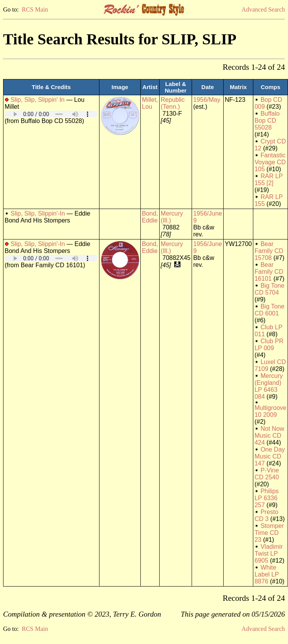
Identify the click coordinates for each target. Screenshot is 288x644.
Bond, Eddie (150, 217)
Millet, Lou (150, 103)
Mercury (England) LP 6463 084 (269, 386)
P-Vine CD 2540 (267, 474)
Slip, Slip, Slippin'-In (38, 213)
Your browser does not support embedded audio (51, 114)
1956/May (207, 100)
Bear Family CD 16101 (269, 272)
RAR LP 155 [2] (269, 180)
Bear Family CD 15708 (269, 251)
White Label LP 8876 (267, 574)
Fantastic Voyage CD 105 (270, 162)
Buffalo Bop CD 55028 (267, 121)
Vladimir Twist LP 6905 (269, 554)
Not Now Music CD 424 (269, 436)
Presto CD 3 (266, 515)
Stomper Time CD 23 (269, 533)
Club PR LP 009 (269, 345)
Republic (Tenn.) (173, 103)
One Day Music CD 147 (270, 456)
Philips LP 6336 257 (267, 498)
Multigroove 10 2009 (270, 411)
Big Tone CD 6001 (269, 310)
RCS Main (35, 9)
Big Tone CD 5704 (269, 289)
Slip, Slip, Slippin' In (37, 100)
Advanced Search (263, 9)
